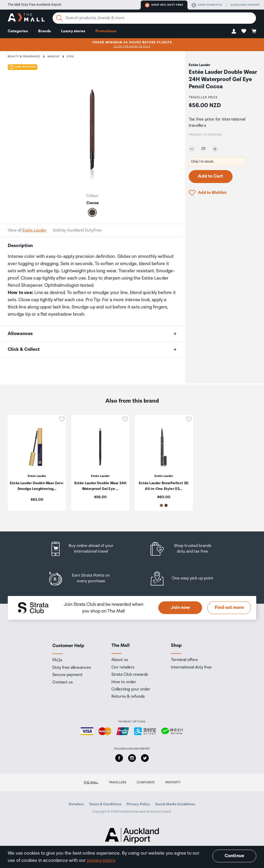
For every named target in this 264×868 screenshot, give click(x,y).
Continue (234, 856)
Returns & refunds (128, 697)
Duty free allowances (72, 668)
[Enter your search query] (154, 18)
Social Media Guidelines (175, 804)
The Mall (91, 782)
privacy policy (101, 861)
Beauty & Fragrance (24, 57)
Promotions (106, 31)
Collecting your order (131, 689)
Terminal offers (184, 660)
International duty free (191, 667)
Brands (44, 31)
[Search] (59, 18)
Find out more (229, 608)
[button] (234, 31)
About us (120, 660)
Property (173, 782)
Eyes (70, 57)
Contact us (63, 682)
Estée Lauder (34, 230)
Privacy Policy (138, 804)
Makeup (53, 57)
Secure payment (67, 675)
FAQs (57, 660)
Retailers (76, 804)
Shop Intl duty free (164, 5)
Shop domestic (207, 5)
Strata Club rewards (130, 675)
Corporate (146, 782)
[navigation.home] (26, 18)
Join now (180, 608)
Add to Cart (211, 176)
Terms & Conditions (105, 804)
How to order (124, 682)
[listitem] (86, 549)
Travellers (117, 782)
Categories (18, 31)
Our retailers (123, 667)
